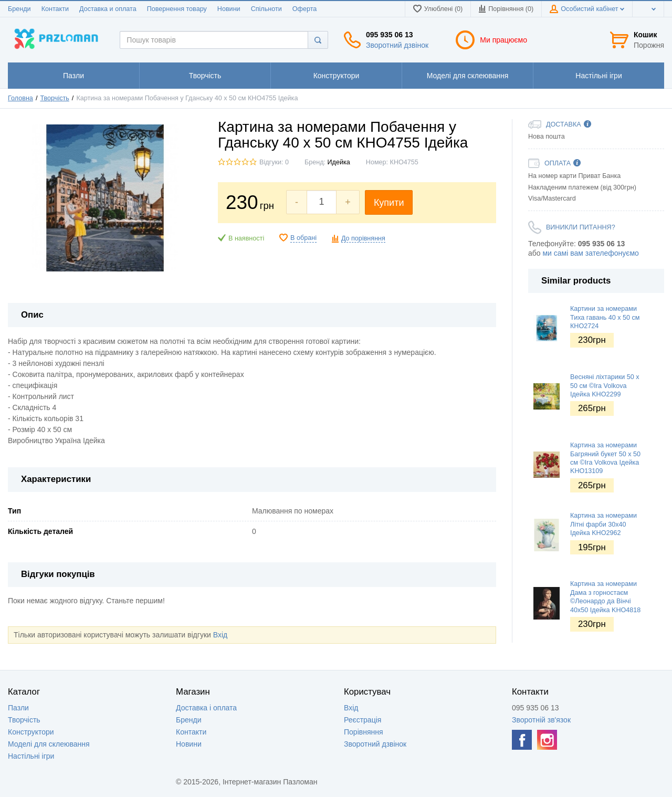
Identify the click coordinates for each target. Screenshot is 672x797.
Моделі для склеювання (49, 744)
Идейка (339, 162)
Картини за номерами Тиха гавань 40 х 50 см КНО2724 (605, 317)
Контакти (55, 9)
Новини (229, 9)
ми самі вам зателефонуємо (590, 253)
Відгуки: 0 (274, 162)
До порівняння (363, 238)
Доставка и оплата (108, 9)
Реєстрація (363, 720)
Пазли (18, 708)
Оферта (305, 9)
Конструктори (31, 732)
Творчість (54, 98)
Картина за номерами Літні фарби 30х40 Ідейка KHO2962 (603, 524)
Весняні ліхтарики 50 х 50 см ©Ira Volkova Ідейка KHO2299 (605, 386)
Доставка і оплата (206, 708)
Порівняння (364, 732)
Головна (20, 98)
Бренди (19, 9)
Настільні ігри (31, 756)
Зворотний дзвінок (397, 45)
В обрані (303, 238)
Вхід (220, 635)
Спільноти (266, 9)
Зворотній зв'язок (541, 720)
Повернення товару (177, 9)
